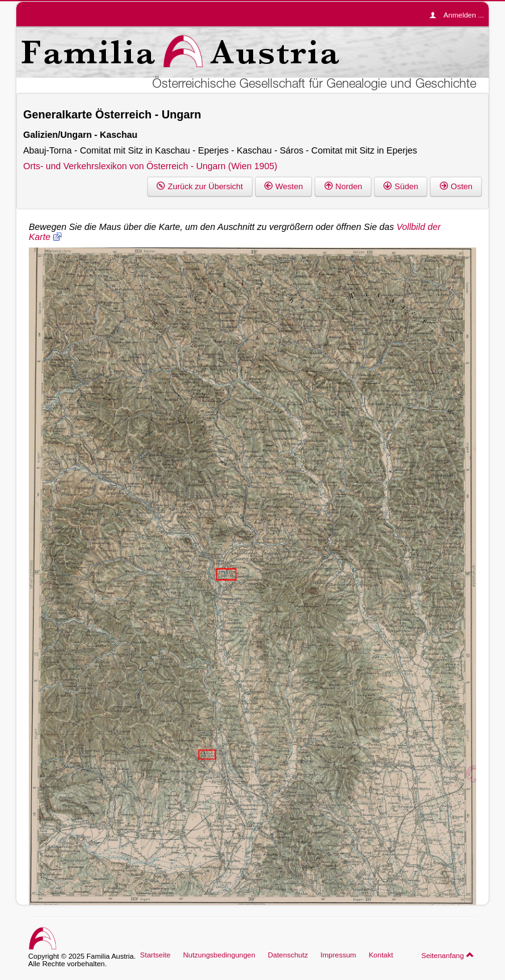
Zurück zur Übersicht (200, 186)
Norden (343, 186)
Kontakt (381, 955)
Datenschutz (288, 955)
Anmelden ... (460, 15)
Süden (401, 186)
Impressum (338, 955)
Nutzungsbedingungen (219, 955)
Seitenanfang (448, 955)
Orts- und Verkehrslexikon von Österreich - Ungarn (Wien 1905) (150, 166)
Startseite (156, 955)
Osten (456, 186)
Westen (284, 186)
